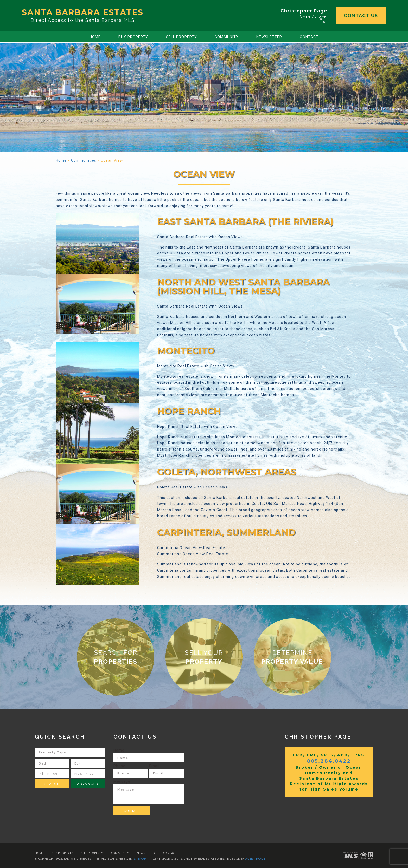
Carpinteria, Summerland (226, 532)
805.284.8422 (329, 761)
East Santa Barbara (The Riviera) (245, 221)
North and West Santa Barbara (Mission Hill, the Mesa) (243, 286)
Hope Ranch (189, 411)
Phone (120, 766)
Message (122, 781)
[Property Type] (70, 752)
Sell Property (182, 37)
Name (119, 750)
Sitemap (140, 859)
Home (95, 37)
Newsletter (269, 37)
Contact (309, 37)
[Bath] (88, 763)
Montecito (186, 351)
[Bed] (52, 763)
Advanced (88, 784)
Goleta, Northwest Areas (227, 472)
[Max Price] (88, 774)
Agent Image (255, 859)
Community (227, 37)
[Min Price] (52, 774)
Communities (84, 160)
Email (154, 766)
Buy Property (133, 37)
